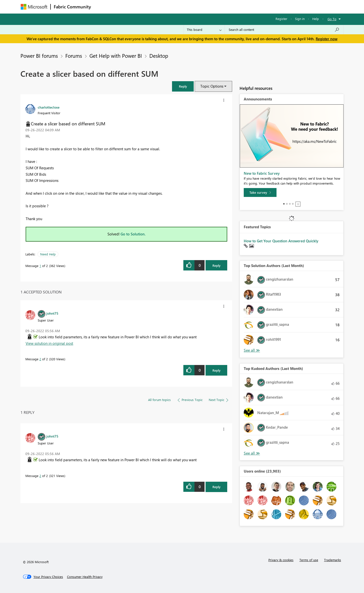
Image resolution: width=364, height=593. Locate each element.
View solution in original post (49, 343)
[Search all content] (284, 30)
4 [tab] (293, 204)
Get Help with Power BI (116, 56)
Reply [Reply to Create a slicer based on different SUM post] (217, 265)
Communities (166, 7)
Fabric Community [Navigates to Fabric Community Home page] (72, 7)
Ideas (144, 7)
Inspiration (124, 7)
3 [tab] (290, 204)
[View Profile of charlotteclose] (49, 107)
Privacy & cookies (281, 560)
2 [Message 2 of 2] (40, 359)
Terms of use (309, 560)
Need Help (48, 254)
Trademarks (333, 560)
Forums (102, 7)
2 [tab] (287, 204)
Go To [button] (332, 19)
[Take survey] (260, 192)
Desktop (159, 56)
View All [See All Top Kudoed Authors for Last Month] (252, 453)
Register (281, 19)
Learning (207, 7)
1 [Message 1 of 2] (40, 266)
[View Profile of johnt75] (52, 313)
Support (228, 7)
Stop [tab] (298, 204)
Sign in (300, 19)
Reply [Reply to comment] (217, 370)
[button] (183, 86)
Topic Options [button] (212, 86)
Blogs (188, 7)
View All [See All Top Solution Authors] (252, 350)
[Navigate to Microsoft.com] (34, 7)
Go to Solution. (133, 234)
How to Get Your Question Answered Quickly (281, 241)
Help (316, 19)
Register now (327, 39)
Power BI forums (39, 56)
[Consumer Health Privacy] (85, 577)
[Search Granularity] (204, 30)
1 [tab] (284, 204)
